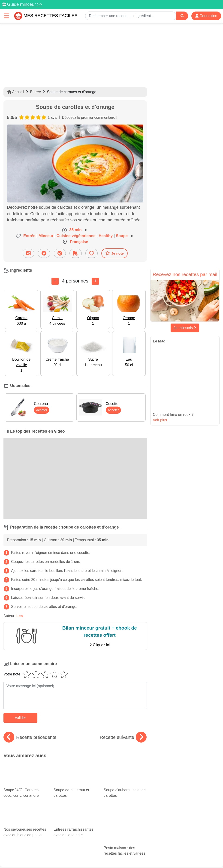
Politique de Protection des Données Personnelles (46, 855)
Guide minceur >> (25, 4)
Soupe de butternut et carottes (75, 775)
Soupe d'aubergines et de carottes (125, 775)
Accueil (16, 92)
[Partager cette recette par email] (28, 253)
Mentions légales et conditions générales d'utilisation (146, 850)
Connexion (206, 16)
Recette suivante (123, 737)
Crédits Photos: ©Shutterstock (110, 855)
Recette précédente (30, 737)
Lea (20, 616)
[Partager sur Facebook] (44, 253)
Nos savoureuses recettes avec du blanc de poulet (25, 801)
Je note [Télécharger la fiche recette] (115, 253)
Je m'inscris (185, 328)
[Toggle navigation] (6, 16)
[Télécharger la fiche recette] (76, 253)
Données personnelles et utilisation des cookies (68, 850)
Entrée (35, 92)
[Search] (182, 16)
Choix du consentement (155, 855)
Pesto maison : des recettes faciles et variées (123, 797)
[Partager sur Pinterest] (60, 253)
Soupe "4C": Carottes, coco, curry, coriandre (21, 771)
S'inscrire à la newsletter (196, 855)
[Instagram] (129, 841)
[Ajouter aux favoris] (92, 253)
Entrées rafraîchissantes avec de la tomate (75, 801)
